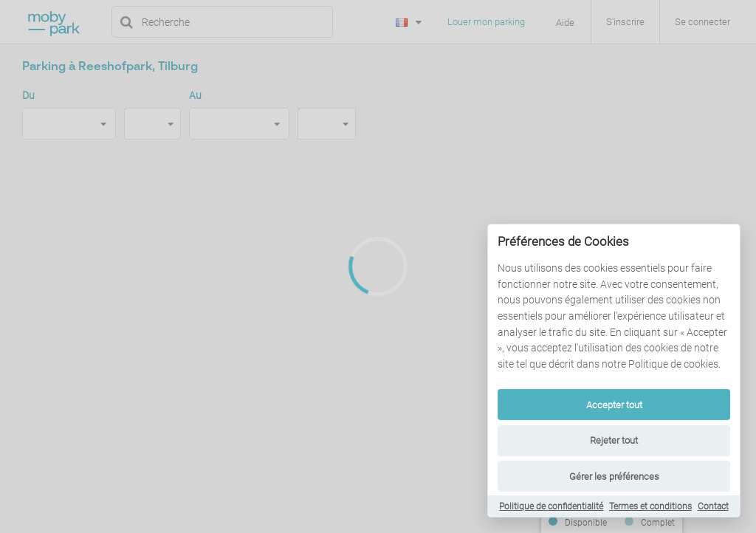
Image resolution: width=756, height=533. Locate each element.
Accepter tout (614, 405)
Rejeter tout (614, 440)
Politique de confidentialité (551, 506)
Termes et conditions (650, 506)
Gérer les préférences (614, 477)
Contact (713, 506)
